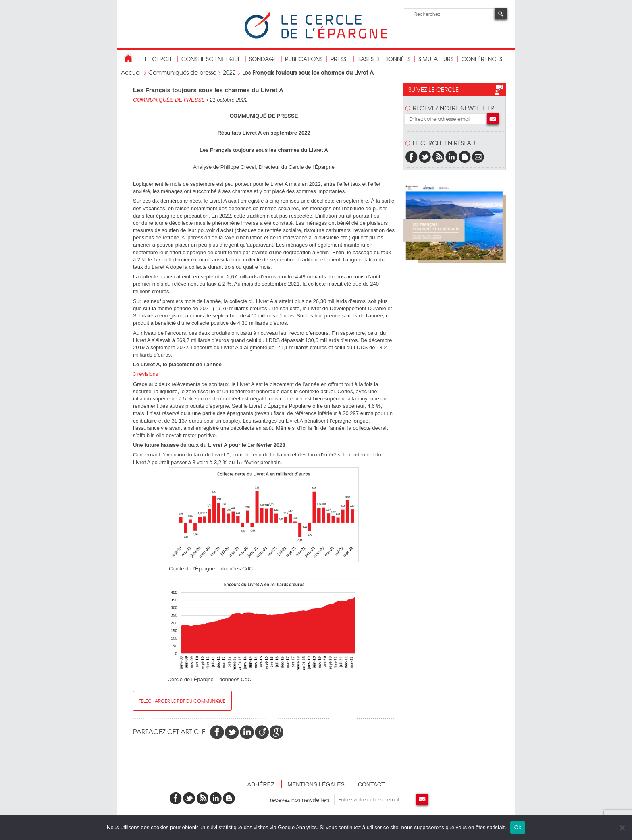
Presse (340, 59)
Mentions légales (316, 784)
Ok (518, 827)
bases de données (384, 59)
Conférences (482, 59)
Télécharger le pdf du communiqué (182, 701)
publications (304, 59)
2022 (229, 72)
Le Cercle (159, 59)
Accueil (131, 72)
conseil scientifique (211, 59)
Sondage (263, 59)
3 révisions (146, 374)
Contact (371, 784)
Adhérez (261, 784)
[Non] (622, 828)
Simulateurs (436, 59)
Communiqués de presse (182, 72)
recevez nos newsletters (302, 799)
